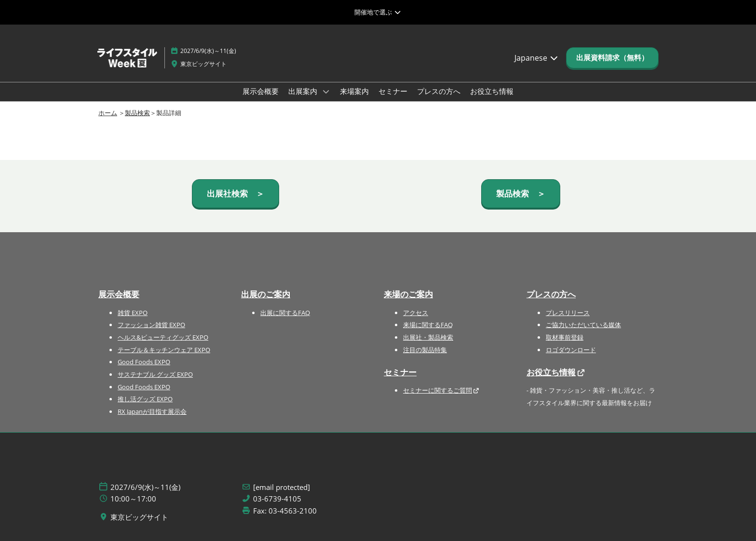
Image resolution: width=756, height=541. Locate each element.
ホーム (108, 113)
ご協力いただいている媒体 (583, 325)
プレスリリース (568, 313)
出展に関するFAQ (285, 313)
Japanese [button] (537, 58)
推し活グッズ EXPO (145, 399)
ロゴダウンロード (571, 350)
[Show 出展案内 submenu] (326, 92)
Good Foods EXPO (144, 362)
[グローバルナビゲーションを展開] (378, 12)
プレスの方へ (439, 91)
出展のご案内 (266, 294)
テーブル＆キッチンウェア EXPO (164, 350)
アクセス (416, 313)
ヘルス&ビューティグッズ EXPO (163, 337)
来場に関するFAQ (428, 325)
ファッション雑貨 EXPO (151, 325)
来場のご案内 (408, 294)
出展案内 (304, 91)
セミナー (393, 91)
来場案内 (354, 91)
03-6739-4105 (277, 499)
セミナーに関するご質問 (438, 390)
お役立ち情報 (492, 91)
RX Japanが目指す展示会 (152, 411)
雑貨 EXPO (133, 313)
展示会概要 (261, 91)
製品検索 (137, 113)
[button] (612, 58)
